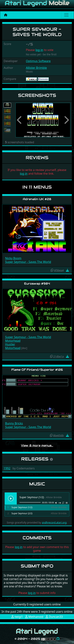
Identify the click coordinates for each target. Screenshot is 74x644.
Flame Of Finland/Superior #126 (37, 370)
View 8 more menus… (37, 445)
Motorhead (13, 341)
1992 (7, 468)
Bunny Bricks (14, 423)
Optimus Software (38, 61)
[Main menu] (66, 15)
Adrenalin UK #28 (37, 199)
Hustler (10, 344)
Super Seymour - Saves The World (28, 262)
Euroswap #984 (37, 284)
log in (39, 50)
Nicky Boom (13, 258)
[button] (20, 120)
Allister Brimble (36, 68)
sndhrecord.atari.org (54, 522)
